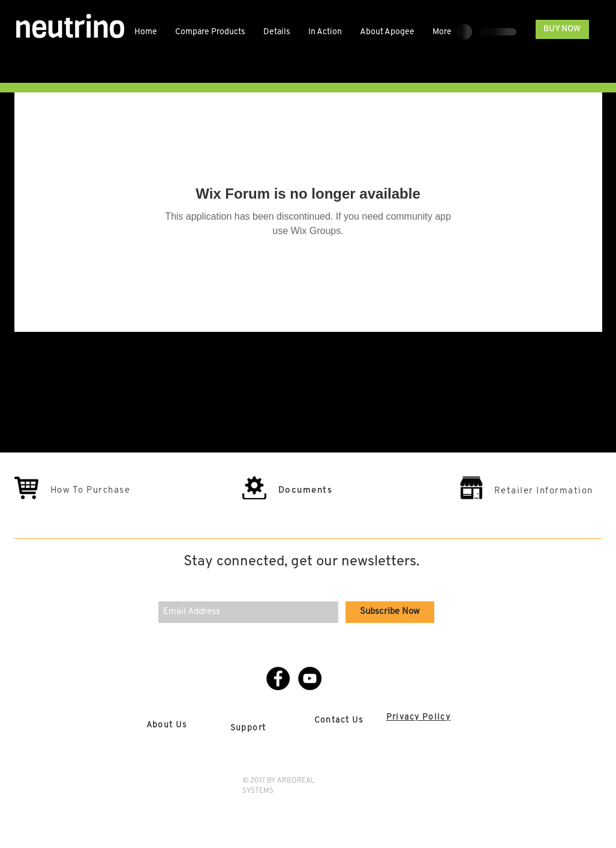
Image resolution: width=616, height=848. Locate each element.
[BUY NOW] (562, 29)
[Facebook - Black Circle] (278, 678)
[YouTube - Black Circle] (310, 678)
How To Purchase (91, 491)
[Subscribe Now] (390, 612)
